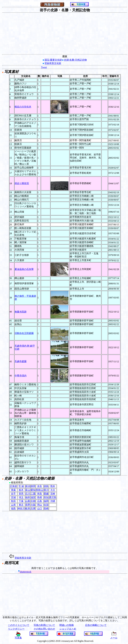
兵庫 (33, 508)
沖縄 (53, 501)
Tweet (44, 67)
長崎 (46, 508)
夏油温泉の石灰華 (24, 269)
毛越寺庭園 (21, 361)
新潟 (28, 486)
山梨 (28, 501)
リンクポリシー (16, 629)
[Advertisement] (65, 34)
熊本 (53, 486)
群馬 (21, 494)
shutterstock (26, 572)
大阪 (33, 505)
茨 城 (21, 486)
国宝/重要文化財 (53, 60)
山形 (13, 505)
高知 (46, 497)
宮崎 (53, 494)
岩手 (13, 494)
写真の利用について (44, 625)
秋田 (13, 501)
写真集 (18, 637)
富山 (28, 490)
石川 (28, 494)
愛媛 (46, 494)
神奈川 (21, 508)
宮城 (13, 497)
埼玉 (21, 497)
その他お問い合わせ (44, 629)
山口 (40, 508)
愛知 (33, 490)
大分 (53, 490)
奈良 (40, 486)
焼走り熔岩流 (22, 183)
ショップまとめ (68, 629)
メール (114, 637)
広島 (40, 501)
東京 (21, 505)
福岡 (46, 501)
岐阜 (28, 508)
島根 (40, 497)
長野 (28, 505)
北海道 (13, 486)
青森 (13, 490)
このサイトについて (19, 625)
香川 (46, 490)
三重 (33, 494)
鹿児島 (53, 497)
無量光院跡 (21, 312)
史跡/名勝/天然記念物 (75, 60)
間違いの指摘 (67, 625)
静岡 (33, 486)
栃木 (21, 490)
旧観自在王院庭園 (24, 333)
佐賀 (46, 505)
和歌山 (40, 490)
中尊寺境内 (21, 376)
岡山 (40, 505)
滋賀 (33, 497)
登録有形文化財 (53, 63)
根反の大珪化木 (23, 107)
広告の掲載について (96, 625)
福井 (28, 497)
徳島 (46, 486)
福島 (13, 508)
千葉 (21, 501)
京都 (33, 501)
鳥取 (40, 494)
